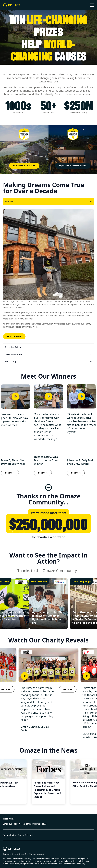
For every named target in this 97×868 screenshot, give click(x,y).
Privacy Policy (9, 835)
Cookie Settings (25, 835)
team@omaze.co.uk (38, 824)
